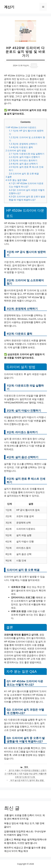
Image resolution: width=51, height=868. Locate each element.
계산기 (9, 7)
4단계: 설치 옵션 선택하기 (23, 164)
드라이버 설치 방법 (16, 150)
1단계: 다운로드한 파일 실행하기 (27, 154)
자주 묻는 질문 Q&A (16, 180)
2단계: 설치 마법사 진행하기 (24, 157)
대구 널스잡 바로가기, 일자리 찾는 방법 (27, 780)
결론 (9, 177)
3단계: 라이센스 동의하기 (23, 160)
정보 (26, 767)
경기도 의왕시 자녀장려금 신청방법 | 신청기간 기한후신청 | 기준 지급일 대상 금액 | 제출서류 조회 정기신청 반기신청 (26, 774)
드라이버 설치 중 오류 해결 (24, 174)
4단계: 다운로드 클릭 (21, 147)
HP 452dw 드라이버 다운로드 (21, 127)
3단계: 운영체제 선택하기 (23, 144)
